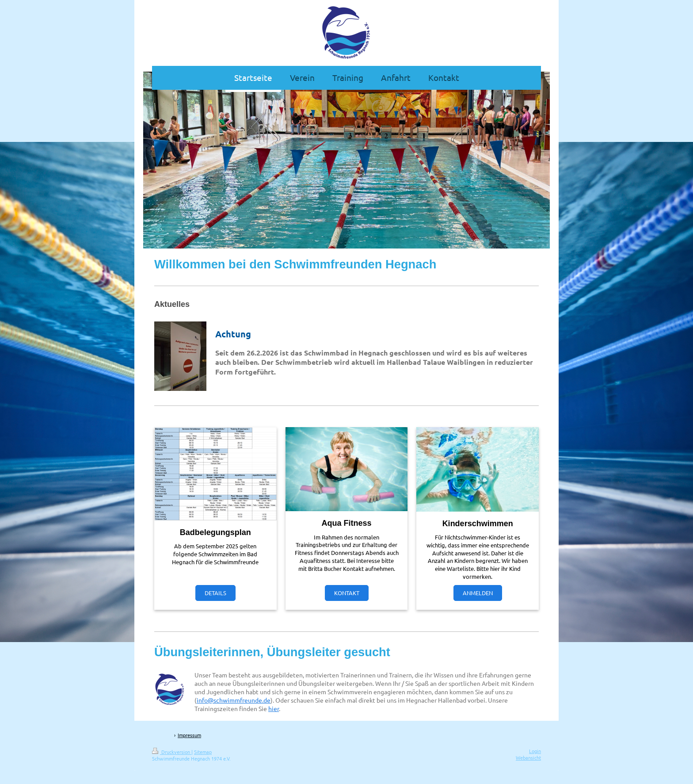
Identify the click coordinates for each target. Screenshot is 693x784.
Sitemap (203, 752)
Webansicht (528, 757)
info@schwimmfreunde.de (234, 700)
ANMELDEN (478, 593)
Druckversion (172, 752)
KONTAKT (347, 593)
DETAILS (215, 593)
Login (535, 751)
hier (274, 708)
